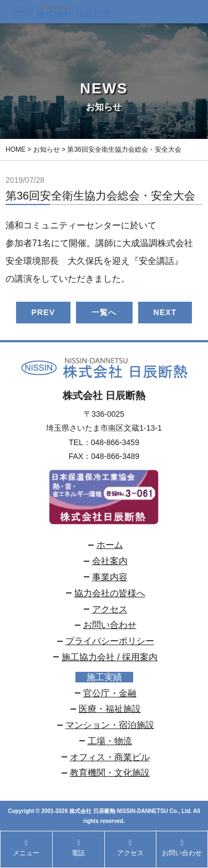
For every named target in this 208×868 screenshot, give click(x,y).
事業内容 (110, 577)
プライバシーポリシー (110, 641)
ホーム (110, 545)
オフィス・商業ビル (110, 757)
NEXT (165, 312)
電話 (78, 848)
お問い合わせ (110, 625)
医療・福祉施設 (110, 709)
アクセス (110, 609)
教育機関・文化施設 (110, 773)
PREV (44, 312)
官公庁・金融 (110, 693)
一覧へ (104, 312)
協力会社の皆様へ (110, 593)
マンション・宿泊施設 (110, 725)
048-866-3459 (115, 442)
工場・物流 (110, 741)
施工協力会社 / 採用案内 (110, 657)
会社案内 (110, 561)
